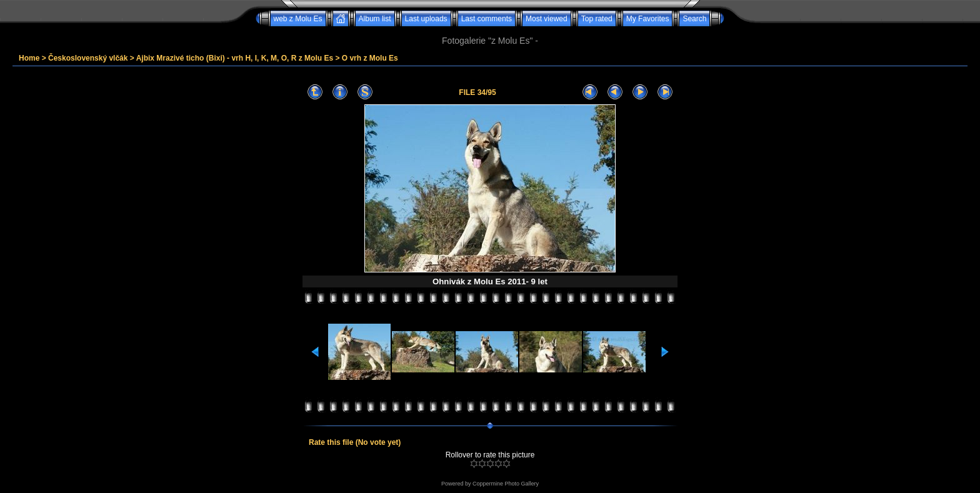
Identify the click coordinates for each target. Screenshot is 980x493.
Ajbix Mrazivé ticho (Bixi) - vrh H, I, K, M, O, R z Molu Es (235, 58)
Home (29, 58)
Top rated (597, 19)
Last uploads (426, 19)
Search (694, 19)
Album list (375, 19)
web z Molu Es (298, 19)
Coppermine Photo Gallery (506, 484)
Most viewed (547, 19)
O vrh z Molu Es (370, 58)
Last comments (487, 19)
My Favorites (648, 19)
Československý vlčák (88, 58)
